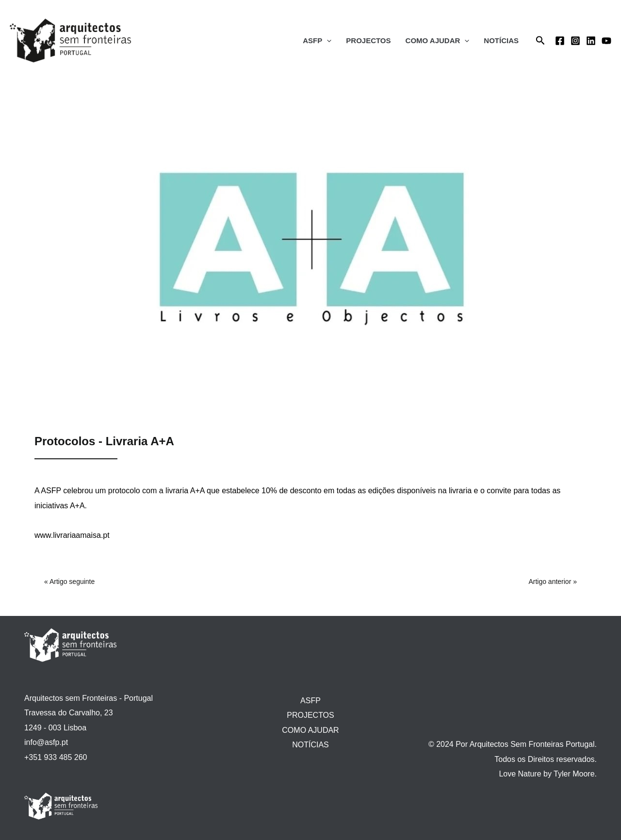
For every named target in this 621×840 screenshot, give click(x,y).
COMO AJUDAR (438, 41)
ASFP (317, 41)
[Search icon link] (540, 41)
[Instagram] (575, 41)
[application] (327, 41)
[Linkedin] (591, 41)
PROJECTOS (368, 40)
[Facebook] (560, 41)
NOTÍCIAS (501, 40)
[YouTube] (606, 41)
